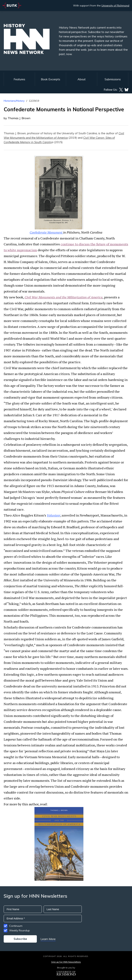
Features (19, 79)
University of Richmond (115, 6)
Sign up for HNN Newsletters (66, 962)
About (82, 79)
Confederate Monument (46, 232)
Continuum (16, 926)
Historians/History (14, 101)
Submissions (113, 79)
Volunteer (54, 515)
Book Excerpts (51, 79)
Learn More (48, 939)
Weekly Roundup (20, 930)
